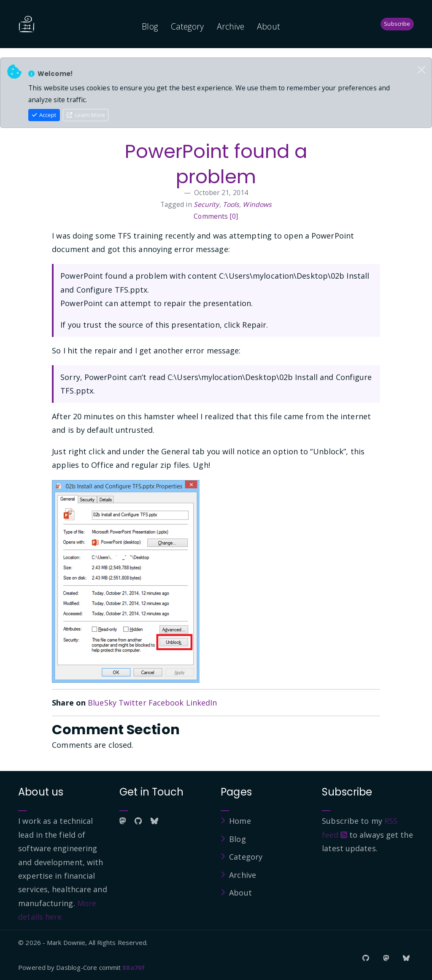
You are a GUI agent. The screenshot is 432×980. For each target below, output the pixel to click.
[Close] (421, 70)
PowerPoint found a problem (216, 164)
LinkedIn (202, 703)
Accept (44, 115)
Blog (150, 26)
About (269, 26)
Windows (257, 204)
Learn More (86, 115)
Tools (231, 204)
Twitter (132, 703)
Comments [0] (216, 216)
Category (188, 26)
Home (240, 821)
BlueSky (102, 703)
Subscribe (397, 24)
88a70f (134, 967)
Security (207, 204)
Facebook (166, 703)
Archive (231, 26)
